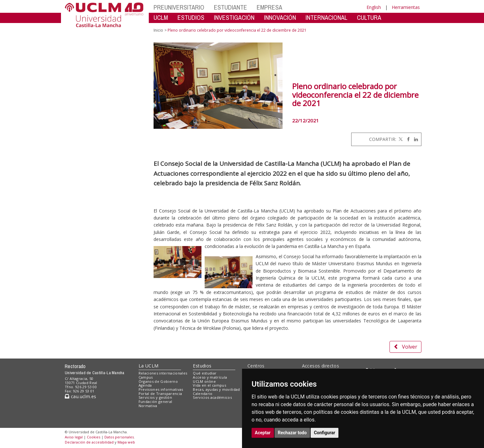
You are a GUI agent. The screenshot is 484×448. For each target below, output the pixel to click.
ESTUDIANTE (231, 7)
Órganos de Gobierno (158, 381)
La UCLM (149, 366)
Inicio (158, 30)
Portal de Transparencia (160, 394)
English (374, 7)
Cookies (94, 437)
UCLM (161, 17)
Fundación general (155, 402)
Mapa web (126, 442)
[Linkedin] (414, 139)
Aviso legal (74, 437)
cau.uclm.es (80, 396)
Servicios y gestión (155, 397)
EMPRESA (269, 7)
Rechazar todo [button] (292, 433)
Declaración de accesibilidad (89, 442)
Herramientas (406, 7)
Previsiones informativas (161, 389)
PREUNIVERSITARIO (179, 7)
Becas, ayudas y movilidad (216, 389)
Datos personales (119, 437)
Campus (146, 377)
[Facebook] (407, 139)
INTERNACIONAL (326, 17)
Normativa (148, 406)
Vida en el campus (209, 385)
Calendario (203, 394)
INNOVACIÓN (280, 17)
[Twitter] (400, 139)
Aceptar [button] (263, 433)
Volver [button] (405, 347)
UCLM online (204, 381)
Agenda (145, 385)
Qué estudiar (205, 373)
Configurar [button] (325, 433)
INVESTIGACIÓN (234, 17)
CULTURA (369, 17)
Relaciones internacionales (163, 373)
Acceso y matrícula (210, 377)
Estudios (202, 366)
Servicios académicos (212, 397)
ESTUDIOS (191, 17)
